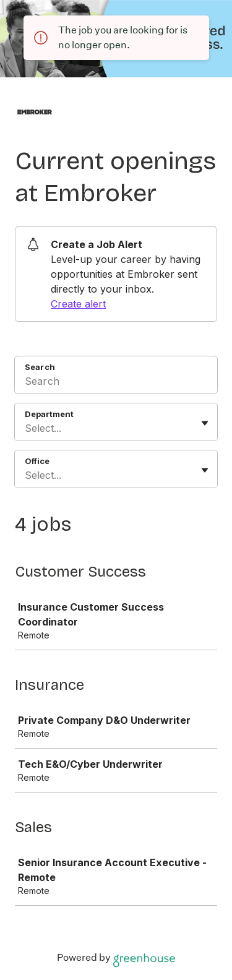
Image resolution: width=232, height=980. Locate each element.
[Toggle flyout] (205, 423)
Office (37, 461)
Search (40, 367)
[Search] (116, 383)
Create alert (78, 304)
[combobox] (26, 428)
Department (49, 414)
